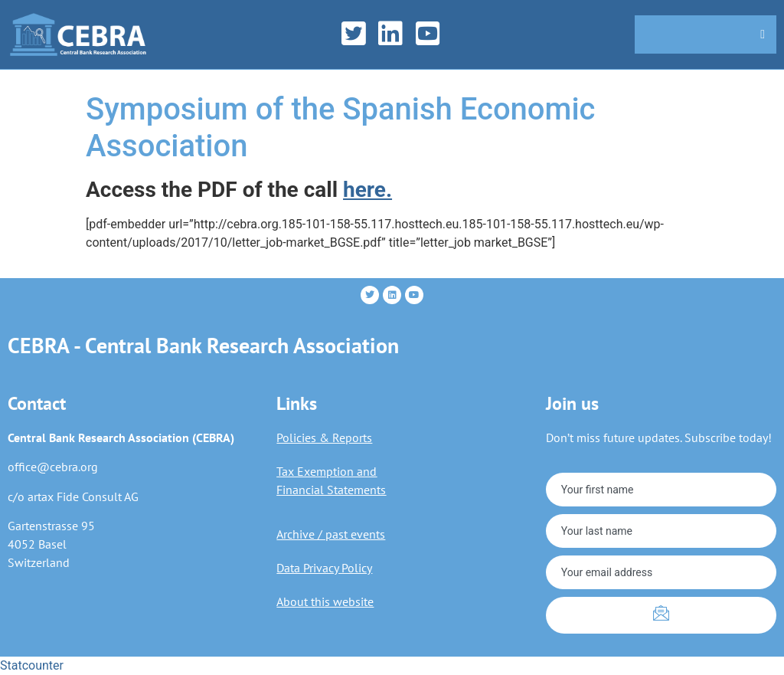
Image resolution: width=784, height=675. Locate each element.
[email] (661, 572)
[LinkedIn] (395, 34)
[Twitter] (359, 34)
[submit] (661, 615)
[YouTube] (433, 34)
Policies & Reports (324, 437)
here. (367, 190)
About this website (325, 601)
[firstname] (661, 490)
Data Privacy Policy (324, 568)
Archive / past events (331, 534)
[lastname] (661, 531)
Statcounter (32, 665)
